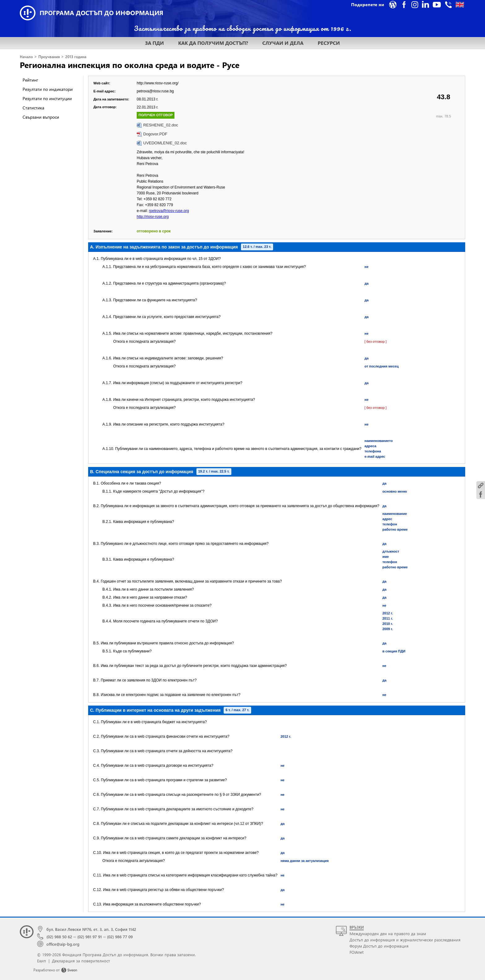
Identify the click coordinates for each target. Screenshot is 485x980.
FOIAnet (356, 952)
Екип (42, 961)
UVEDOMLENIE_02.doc (165, 143)
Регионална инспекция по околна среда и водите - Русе (130, 65)
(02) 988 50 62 (59, 937)
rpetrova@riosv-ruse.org (169, 211)
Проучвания (49, 57)
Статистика (33, 108)
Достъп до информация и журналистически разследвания (405, 940)
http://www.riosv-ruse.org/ (158, 83)
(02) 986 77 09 (120, 937)
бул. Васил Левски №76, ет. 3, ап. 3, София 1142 (91, 929)
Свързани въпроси (41, 117)
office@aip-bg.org (63, 944)
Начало (26, 57)
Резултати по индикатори (48, 89)
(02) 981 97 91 (90, 937)
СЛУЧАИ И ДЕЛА (283, 43)
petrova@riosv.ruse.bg (155, 91)
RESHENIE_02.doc (161, 125)
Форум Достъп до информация (379, 946)
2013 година (76, 57)
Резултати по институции (47, 98)
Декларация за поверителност (81, 961)
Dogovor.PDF (155, 134)
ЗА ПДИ (155, 43)
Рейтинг (30, 80)
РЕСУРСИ (329, 43)
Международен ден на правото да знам (388, 933)
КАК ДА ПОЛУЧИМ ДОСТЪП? (213, 43)
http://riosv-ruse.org (153, 217)
